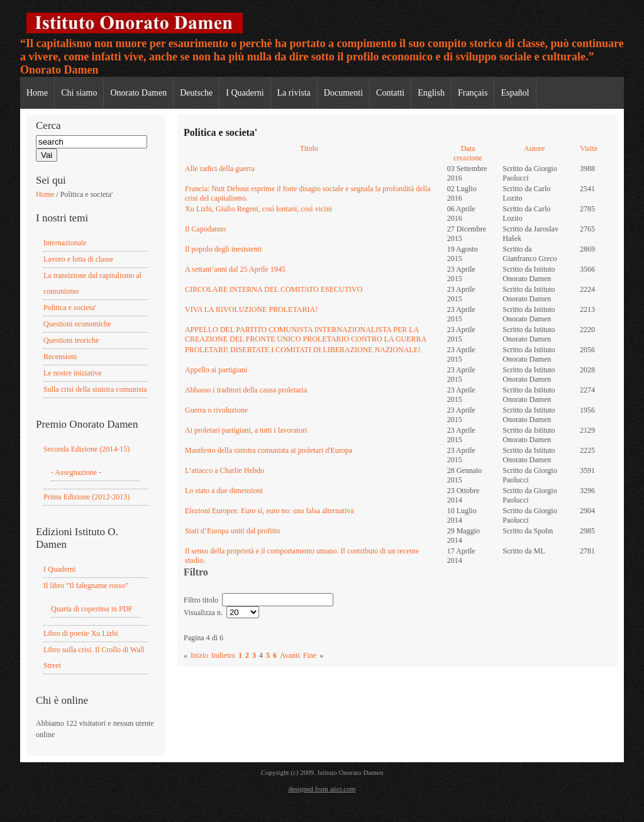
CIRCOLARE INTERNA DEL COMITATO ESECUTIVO (274, 289)
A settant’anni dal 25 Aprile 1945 (235, 269)
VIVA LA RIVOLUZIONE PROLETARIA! (251, 309)
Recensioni (60, 357)
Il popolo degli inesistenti (223, 249)
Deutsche (196, 93)
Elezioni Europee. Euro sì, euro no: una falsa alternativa (269, 511)
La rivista (294, 93)
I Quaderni (245, 93)
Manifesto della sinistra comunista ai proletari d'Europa (269, 450)
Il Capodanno (205, 229)
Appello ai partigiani (216, 370)
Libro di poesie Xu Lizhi (81, 633)
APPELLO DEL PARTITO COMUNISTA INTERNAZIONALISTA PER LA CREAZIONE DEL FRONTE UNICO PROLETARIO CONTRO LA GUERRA (306, 334)
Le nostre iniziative (73, 373)
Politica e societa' (69, 308)
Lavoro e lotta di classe (78, 259)
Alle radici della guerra (220, 169)
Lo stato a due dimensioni (224, 491)
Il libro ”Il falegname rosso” (86, 586)
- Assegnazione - (76, 472)
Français (473, 93)
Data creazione (468, 153)
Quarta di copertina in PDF (92, 609)
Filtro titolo (202, 600)
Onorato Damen (138, 93)
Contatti (390, 93)
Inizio (199, 655)
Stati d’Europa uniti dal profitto (232, 531)
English (431, 93)
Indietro (223, 655)
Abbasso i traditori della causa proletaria (246, 390)
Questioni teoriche (71, 340)
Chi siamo (79, 93)
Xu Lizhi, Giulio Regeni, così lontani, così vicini (258, 209)
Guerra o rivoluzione (216, 410)
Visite (589, 148)
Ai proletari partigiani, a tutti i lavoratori (246, 430)
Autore (534, 148)
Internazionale (65, 243)
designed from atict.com (322, 789)
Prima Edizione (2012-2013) (86, 497)
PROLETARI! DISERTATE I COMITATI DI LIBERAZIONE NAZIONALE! (303, 350)
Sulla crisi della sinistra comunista (95, 389)
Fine (310, 655)
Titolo (309, 148)
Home (37, 93)
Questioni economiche (77, 324)
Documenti (343, 93)
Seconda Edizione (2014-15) (86, 449)
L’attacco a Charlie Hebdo (225, 470)
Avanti (290, 655)
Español (515, 93)
